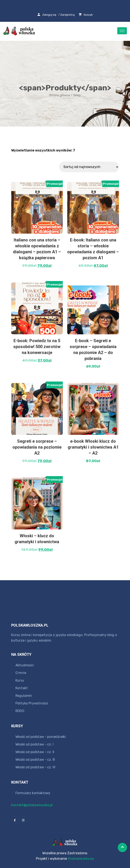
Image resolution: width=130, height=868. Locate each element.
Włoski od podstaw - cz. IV (36, 767)
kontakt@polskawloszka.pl (32, 805)
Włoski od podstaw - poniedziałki (41, 737)
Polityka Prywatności (32, 703)
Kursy (20, 680)
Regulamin (24, 696)
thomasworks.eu (81, 859)
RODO (20, 711)
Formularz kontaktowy (33, 793)
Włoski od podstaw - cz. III (35, 760)
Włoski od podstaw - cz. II (35, 752)
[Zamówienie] (89, 167)
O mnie (21, 673)
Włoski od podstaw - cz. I (34, 744)
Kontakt (22, 688)
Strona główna (60, 95)
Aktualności (25, 665)
